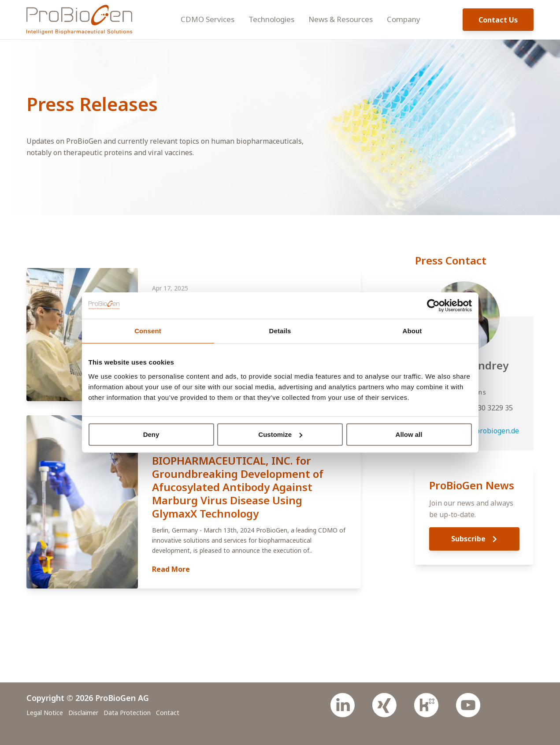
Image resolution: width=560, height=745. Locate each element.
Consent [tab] (148, 331)
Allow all (409, 434)
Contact (168, 713)
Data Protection (127, 713)
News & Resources (341, 19)
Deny (151, 434)
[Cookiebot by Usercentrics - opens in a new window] (433, 305)
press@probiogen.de (485, 431)
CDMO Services (208, 19)
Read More (171, 569)
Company (404, 19)
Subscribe (474, 539)
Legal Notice (45, 713)
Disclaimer (83, 713)
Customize (280, 434)
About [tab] (412, 331)
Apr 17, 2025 (170, 288)
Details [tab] (280, 331)
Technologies (271, 19)
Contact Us (498, 20)
